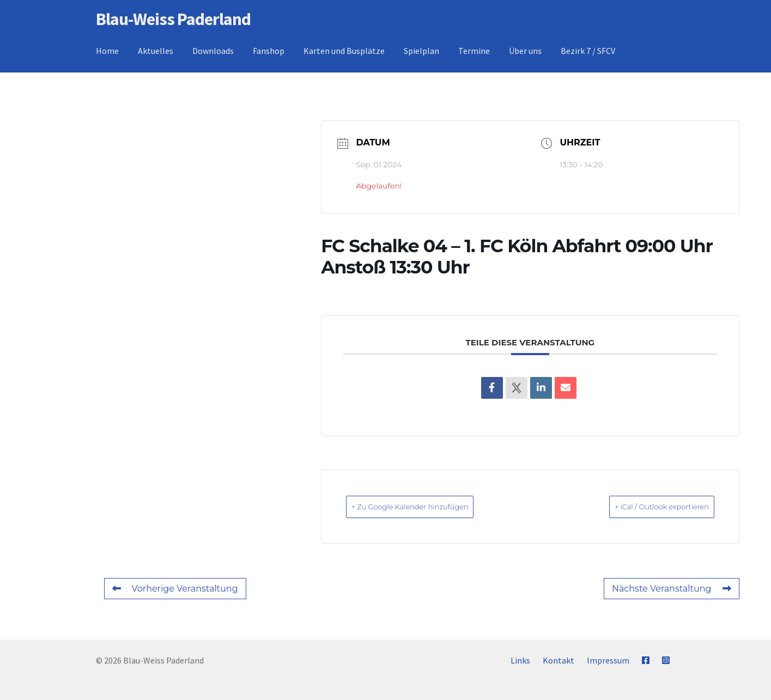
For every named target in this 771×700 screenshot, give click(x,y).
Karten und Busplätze (344, 51)
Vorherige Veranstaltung (175, 589)
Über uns (525, 51)
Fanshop (269, 51)
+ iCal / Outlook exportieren (643, 506)
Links (520, 660)
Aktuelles (156, 51)
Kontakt (558, 660)
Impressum (608, 660)
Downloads (213, 51)
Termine (474, 51)
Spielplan (421, 51)
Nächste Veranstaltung (672, 589)
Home (107, 51)
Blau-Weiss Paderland (173, 19)
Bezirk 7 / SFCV (588, 51)
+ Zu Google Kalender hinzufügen (430, 506)
